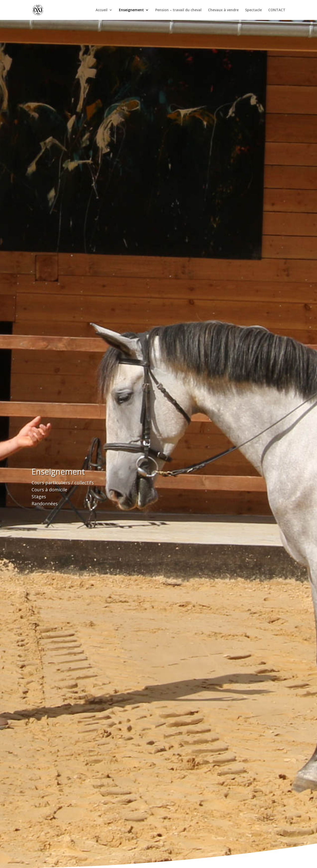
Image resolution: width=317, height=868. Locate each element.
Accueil (102, 10)
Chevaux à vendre (223, 10)
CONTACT (277, 10)
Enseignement (131, 10)
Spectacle (253, 10)
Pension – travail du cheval (178, 10)
